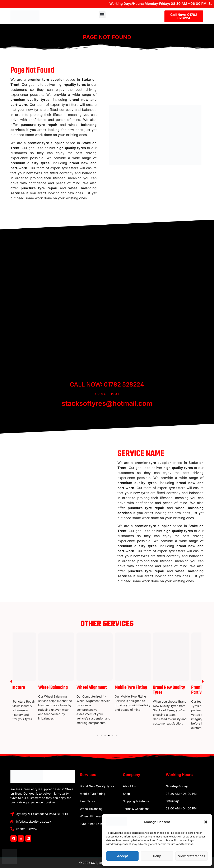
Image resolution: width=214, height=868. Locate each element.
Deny (157, 856)
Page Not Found (107, 37)
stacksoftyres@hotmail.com (107, 403)
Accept (122, 856)
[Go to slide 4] (109, 736)
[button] (206, 822)
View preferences (192, 856)
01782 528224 (124, 384)
